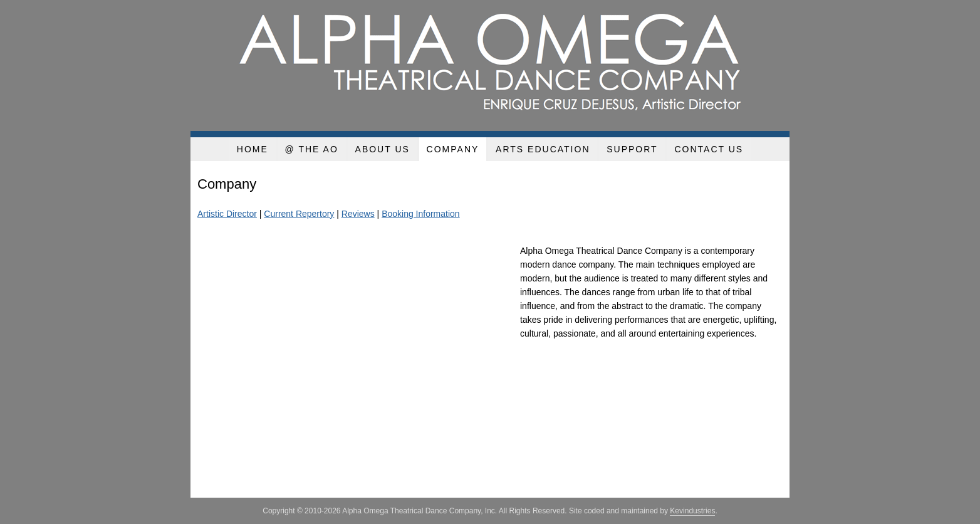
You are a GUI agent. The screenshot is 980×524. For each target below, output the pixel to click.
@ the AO (312, 149)
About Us (383, 149)
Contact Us (709, 149)
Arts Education (543, 149)
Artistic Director (227, 214)
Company (453, 149)
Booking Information (421, 214)
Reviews (358, 214)
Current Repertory (299, 214)
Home (253, 149)
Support (632, 149)
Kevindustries (692, 511)
